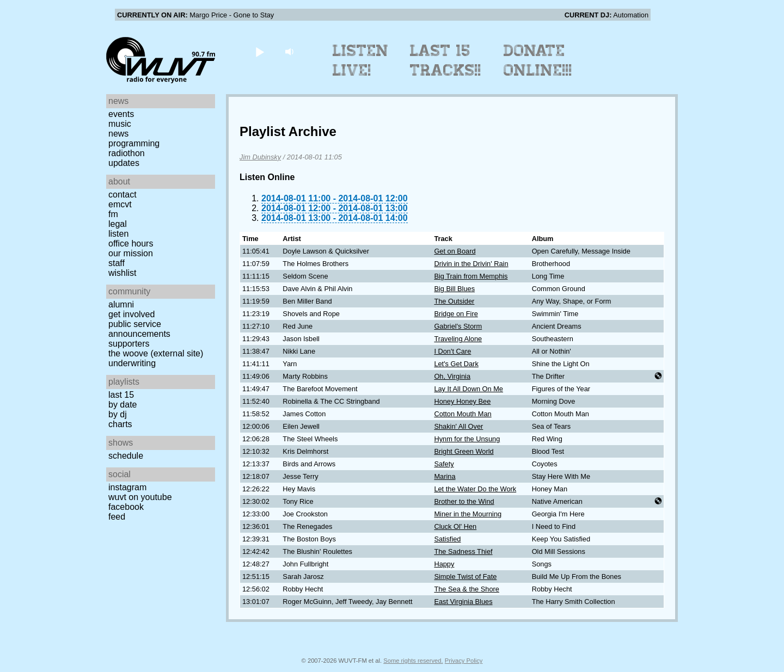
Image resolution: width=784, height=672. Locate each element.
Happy (444, 564)
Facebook (126, 507)
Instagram (127, 487)
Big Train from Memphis (471, 276)
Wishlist (122, 273)
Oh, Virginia (452, 376)
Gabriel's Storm (458, 326)
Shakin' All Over (458, 426)
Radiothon (127, 153)
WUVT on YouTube (140, 497)
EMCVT (120, 204)
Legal (118, 224)
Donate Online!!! (538, 60)
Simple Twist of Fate (465, 577)
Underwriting (132, 363)
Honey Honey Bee (462, 401)
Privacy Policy (464, 661)
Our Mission (131, 253)
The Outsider (454, 301)
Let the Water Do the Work (475, 489)
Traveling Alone (458, 339)
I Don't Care (452, 351)
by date (122, 405)
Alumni (121, 304)
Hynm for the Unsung (467, 439)
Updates (124, 163)
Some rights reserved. (413, 661)
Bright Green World (464, 451)
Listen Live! (361, 60)
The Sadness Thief (463, 551)
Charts (120, 424)
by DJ (118, 414)
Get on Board (455, 251)
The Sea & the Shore (467, 589)
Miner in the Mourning (468, 514)
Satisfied (447, 539)
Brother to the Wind (464, 501)
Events (121, 114)
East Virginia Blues (463, 602)
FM (113, 214)
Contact (122, 195)
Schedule (126, 456)
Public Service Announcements (139, 329)
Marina (445, 476)
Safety (444, 464)
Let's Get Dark (456, 364)
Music (120, 124)
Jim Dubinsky (260, 157)
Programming (134, 143)
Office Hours (131, 243)
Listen (118, 234)
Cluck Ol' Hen (455, 526)
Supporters (129, 344)
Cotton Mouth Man (463, 414)
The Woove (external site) (156, 353)
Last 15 (121, 395)
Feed (117, 517)
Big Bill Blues (454, 289)
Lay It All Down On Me (468, 389)
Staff (117, 263)
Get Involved (131, 314)
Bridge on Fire (456, 314)
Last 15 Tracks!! (446, 60)
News (118, 134)
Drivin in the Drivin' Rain (471, 264)
